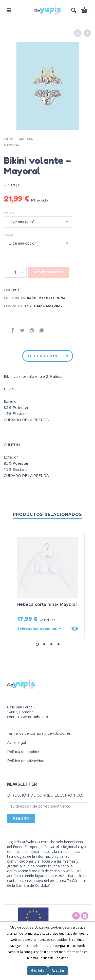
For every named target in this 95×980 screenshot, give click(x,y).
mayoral (54, 306)
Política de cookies (24, 752)
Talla (9, 234)
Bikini (39, 306)
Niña (61, 298)
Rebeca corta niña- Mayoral (47, 604)
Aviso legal (16, 743)
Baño (32, 298)
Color (9, 213)
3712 (28, 306)
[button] (37, 644)
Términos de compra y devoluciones (39, 733)
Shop (8, 139)
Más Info (37, 970)
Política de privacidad (26, 761)
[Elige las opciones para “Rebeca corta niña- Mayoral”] (43, 629)
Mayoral (12, 145)
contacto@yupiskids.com (27, 717)
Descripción (43, 356)
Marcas (26, 139)
